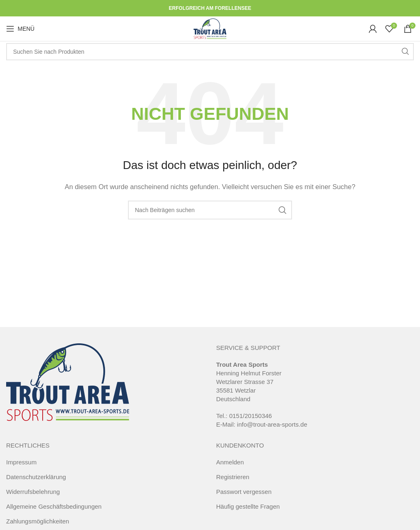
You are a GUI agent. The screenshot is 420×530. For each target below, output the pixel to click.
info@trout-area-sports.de (272, 424)
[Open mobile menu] (20, 29)
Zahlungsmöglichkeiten (38, 521)
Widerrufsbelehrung (33, 492)
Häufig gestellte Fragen (248, 506)
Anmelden (230, 462)
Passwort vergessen (244, 492)
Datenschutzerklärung (36, 477)
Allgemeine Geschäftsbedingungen (54, 506)
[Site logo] (210, 28)
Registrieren (233, 477)
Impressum (21, 462)
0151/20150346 (251, 416)
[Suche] (210, 52)
